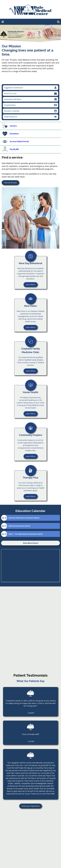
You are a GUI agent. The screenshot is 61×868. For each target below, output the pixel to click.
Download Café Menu (30, 99)
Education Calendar (30, 111)
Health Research (30, 117)
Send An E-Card (30, 93)
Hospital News (30, 105)
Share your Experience (29, 806)
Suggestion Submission (30, 88)
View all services (10, 183)
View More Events (31, 543)
